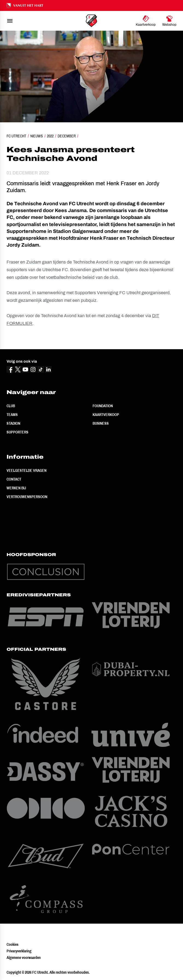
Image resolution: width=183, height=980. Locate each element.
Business (101, 423)
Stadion (13, 423)
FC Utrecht (16, 136)
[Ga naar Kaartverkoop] (146, 21)
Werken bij (16, 488)
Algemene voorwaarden (24, 958)
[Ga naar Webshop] (169, 21)
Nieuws (37, 136)
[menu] (10, 21)
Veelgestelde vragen (26, 470)
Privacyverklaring (19, 951)
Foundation (103, 406)
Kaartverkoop (106, 415)
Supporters (17, 432)
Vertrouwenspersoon (27, 497)
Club (11, 406)
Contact (14, 479)
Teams (12, 415)
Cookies (12, 944)
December (67, 136)
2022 (50, 136)
